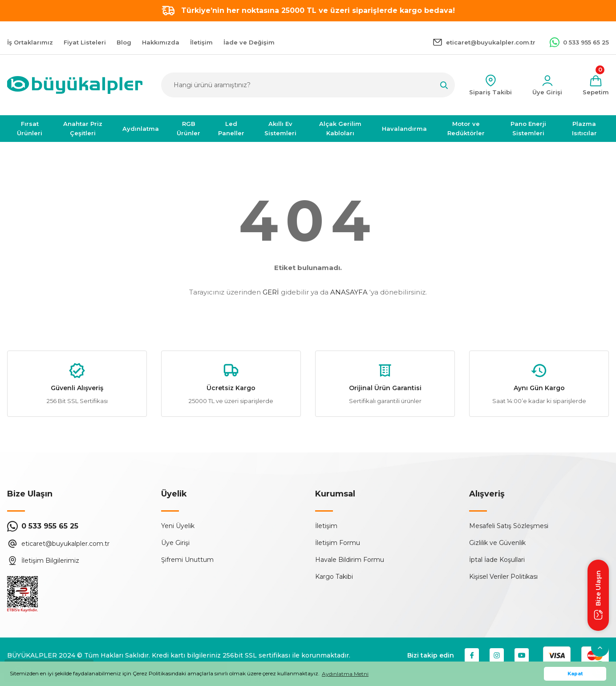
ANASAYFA (349, 292)
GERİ (271, 292)
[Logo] (75, 85)
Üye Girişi (175, 543)
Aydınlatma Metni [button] (345, 674)
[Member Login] (547, 85)
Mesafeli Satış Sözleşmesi (509, 526)
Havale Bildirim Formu (350, 560)
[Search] (308, 85)
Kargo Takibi (334, 577)
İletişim (326, 526)
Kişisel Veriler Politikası (503, 577)
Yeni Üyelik (178, 526)
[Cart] (596, 85)
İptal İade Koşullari (497, 560)
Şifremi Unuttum (187, 560)
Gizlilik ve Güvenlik (497, 543)
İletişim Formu (338, 543)
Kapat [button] (575, 674)
